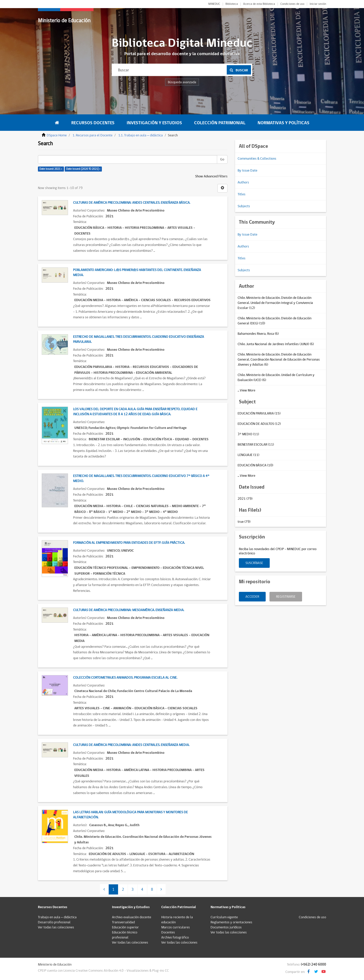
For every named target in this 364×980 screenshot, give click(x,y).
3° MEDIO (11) (248, 434)
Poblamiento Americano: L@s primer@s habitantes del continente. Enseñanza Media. (137, 273)
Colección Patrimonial (220, 123)
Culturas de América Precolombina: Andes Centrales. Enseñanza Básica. (132, 203)
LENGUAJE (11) (248, 455)
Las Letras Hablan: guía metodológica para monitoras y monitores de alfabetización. (130, 815)
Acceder (252, 597)
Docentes (168, 932)
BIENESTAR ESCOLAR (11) (256, 445)
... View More (246, 390)
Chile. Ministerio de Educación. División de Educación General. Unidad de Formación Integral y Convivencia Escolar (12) (275, 303)
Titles (242, 194)
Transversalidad (123, 922)
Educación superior (125, 927)
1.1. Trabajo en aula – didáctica (141, 135)
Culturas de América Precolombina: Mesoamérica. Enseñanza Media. (129, 610)
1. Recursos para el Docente (93, 135)
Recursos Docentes (93, 123)
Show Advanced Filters (211, 176)
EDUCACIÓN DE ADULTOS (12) (259, 424)
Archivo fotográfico (175, 937)
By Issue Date (247, 171)
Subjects (244, 206)
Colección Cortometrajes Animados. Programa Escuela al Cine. (125, 678)
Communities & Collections (257, 159)
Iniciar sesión (318, 4)
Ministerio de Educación (64, 21)
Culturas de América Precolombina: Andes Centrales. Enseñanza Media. (131, 745)
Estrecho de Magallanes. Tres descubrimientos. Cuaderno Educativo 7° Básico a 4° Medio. (141, 478)
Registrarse (286, 597)
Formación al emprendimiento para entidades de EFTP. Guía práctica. (129, 543)
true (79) (244, 522)
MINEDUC (214, 4)
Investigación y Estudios (154, 123)
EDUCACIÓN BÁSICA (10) (255, 465)
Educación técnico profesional (125, 935)
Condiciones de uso (292, 4)
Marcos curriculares (176, 927)
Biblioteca (232, 4)
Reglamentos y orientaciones (231, 922)
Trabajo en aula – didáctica (57, 917)
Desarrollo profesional (54, 922)
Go (222, 159)
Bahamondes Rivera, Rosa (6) (258, 334)
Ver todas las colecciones (56, 927)
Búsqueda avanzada (182, 82)
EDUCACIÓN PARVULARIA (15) (259, 413)
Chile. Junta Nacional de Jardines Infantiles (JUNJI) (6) (276, 344)
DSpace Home (57, 135)
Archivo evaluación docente (132, 917)
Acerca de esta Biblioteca (259, 4)
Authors (243, 182)
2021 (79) (245, 499)
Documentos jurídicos (226, 927)
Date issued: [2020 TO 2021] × (83, 169)
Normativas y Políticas (283, 123)
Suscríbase (254, 563)
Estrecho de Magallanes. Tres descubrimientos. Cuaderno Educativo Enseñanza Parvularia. (139, 339)
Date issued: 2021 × (51, 169)
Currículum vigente (224, 917)
